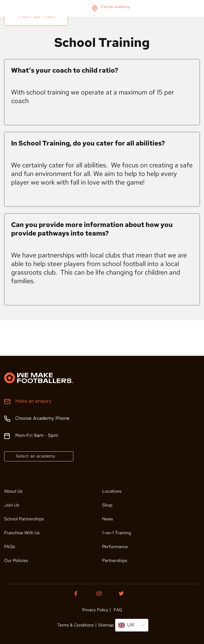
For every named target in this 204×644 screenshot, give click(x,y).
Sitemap (106, 625)
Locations (112, 491)
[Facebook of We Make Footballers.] (80, 594)
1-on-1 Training (117, 533)
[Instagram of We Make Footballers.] (102, 594)
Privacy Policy (95, 610)
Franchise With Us (22, 533)
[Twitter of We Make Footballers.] (124, 594)
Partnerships (115, 560)
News (108, 519)
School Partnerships (24, 519)
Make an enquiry (33, 401)
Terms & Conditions (76, 625)
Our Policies (16, 560)
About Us (13, 491)
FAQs (10, 547)
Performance (115, 547)
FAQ (117, 610)
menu (195, 8)
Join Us (12, 505)
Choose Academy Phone (42, 419)
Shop (107, 505)
